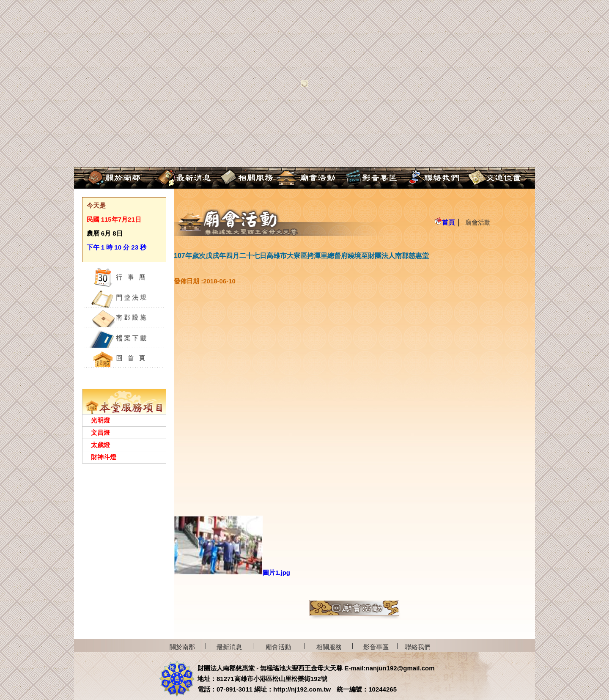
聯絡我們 (418, 647)
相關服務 (329, 647)
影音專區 (376, 647)
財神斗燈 (104, 457)
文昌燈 (100, 432)
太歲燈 (100, 445)
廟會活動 (478, 222)
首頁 (444, 222)
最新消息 (229, 647)
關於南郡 (182, 647)
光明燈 (100, 420)
